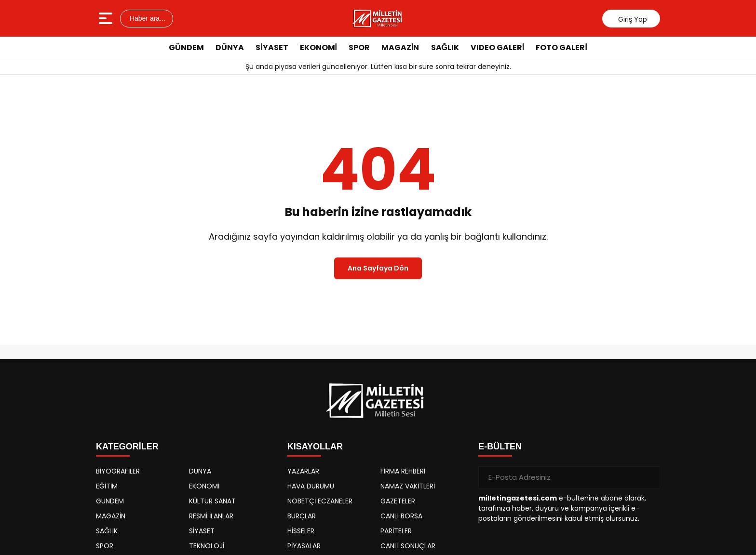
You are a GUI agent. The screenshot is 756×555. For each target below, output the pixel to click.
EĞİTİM (107, 486)
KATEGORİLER (127, 447)
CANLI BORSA (401, 516)
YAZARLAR (303, 471)
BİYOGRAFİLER (118, 471)
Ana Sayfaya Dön (378, 268)
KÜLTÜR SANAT (212, 501)
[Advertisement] (703, 205)
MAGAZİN (400, 47)
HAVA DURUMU (311, 486)
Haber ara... (147, 18)
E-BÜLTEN (500, 447)
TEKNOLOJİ (207, 546)
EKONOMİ (318, 47)
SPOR (359, 47)
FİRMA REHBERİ (403, 471)
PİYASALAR (304, 546)
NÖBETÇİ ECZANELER (320, 501)
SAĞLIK (445, 47)
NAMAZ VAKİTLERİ (408, 486)
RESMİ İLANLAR (211, 516)
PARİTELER (396, 531)
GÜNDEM (186, 47)
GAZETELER (398, 501)
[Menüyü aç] (107, 18)
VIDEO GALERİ (497, 47)
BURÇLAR (302, 516)
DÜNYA (230, 47)
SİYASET (272, 47)
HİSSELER (301, 531)
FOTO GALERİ (561, 47)
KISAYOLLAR (315, 447)
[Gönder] (649, 477)
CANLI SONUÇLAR (408, 546)
